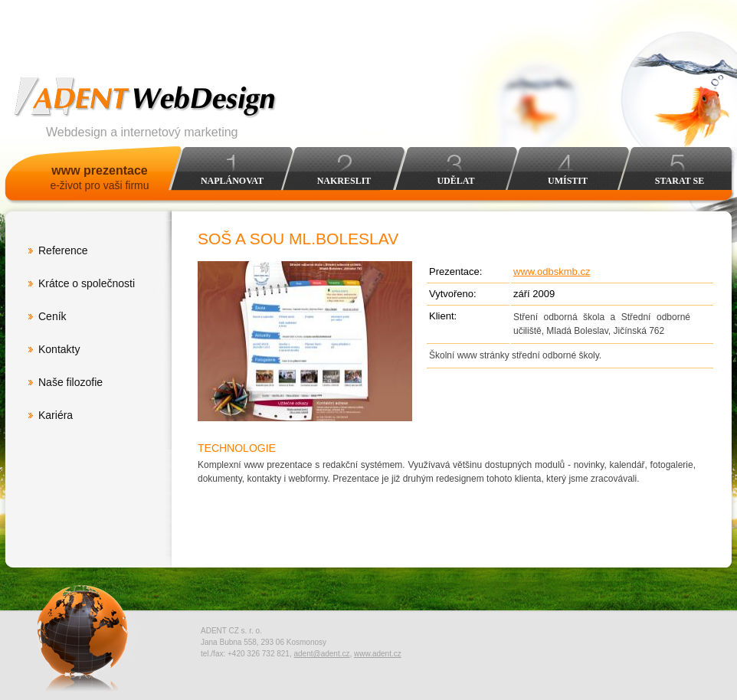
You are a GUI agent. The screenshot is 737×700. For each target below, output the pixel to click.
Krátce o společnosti (87, 283)
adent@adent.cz (321, 654)
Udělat (455, 181)
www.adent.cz (378, 654)
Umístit (568, 181)
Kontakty (59, 349)
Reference (63, 250)
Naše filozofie (70, 382)
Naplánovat (232, 181)
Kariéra (56, 415)
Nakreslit (344, 181)
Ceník (52, 316)
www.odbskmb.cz (552, 271)
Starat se (680, 181)
